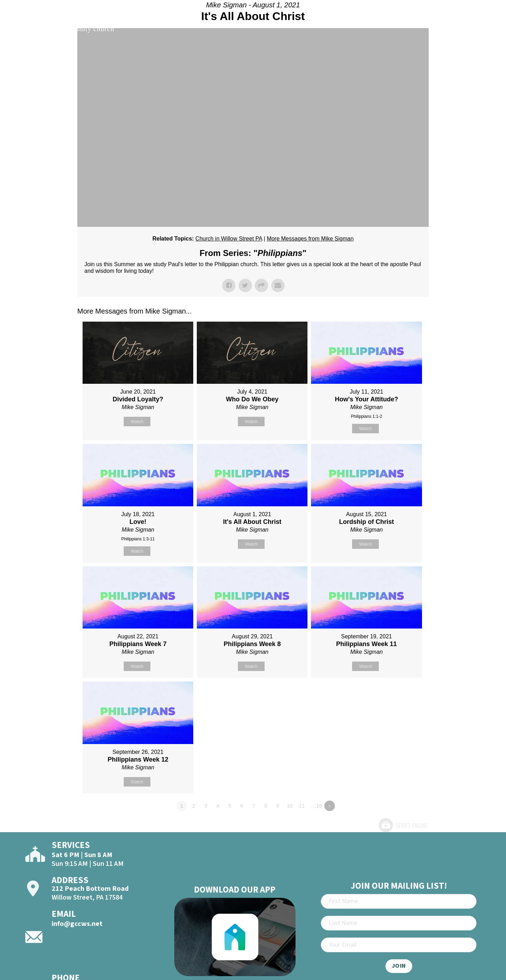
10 (290, 806)
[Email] (399, 945)
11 (302, 806)
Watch (137, 422)
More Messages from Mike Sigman (310, 239)
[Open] (486, 25)
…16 (317, 806)
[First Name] (399, 901)
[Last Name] (399, 923)
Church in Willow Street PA (229, 239)
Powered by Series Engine (403, 825)
